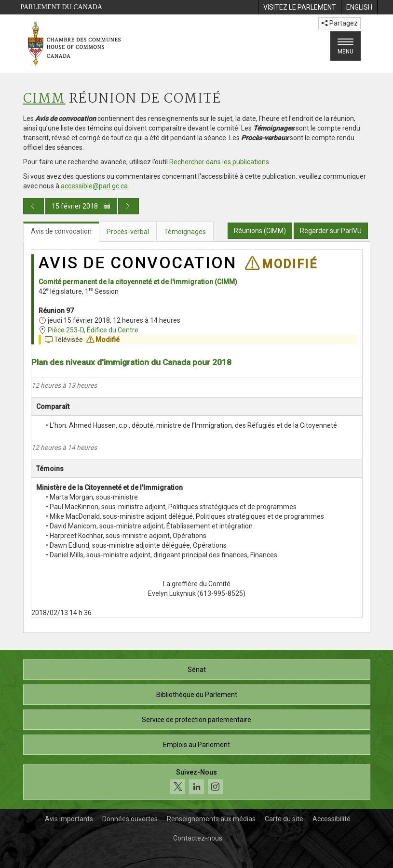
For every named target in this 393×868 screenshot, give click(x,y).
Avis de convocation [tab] (61, 231)
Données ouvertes (130, 819)
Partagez (339, 23)
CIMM (44, 99)
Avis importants (69, 819)
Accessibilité (332, 819)
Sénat (197, 670)
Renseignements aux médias (211, 819)
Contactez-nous (198, 838)
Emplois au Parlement (196, 745)
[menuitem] (299, 7)
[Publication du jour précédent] (34, 206)
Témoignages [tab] (185, 232)
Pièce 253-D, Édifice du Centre (93, 330)
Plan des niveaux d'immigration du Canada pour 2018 (131, 362)
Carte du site (284, 819)
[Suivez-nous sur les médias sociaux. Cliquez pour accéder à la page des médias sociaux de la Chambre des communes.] (197, 782)
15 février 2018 (81, 206)
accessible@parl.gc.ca (94, 186)
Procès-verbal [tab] (128, 232)
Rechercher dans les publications (219, 162)
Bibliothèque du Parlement (197, 695)
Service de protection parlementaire (196, 720)
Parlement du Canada (62, 7)
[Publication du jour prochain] (129, 206)
